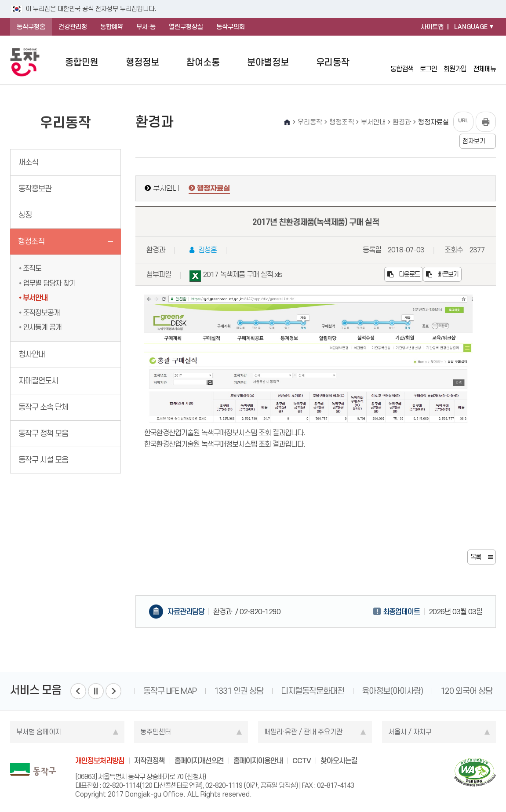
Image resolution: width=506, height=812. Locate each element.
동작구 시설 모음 (43, 460)
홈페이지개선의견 (199, 761)
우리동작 (333, 62)
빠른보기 (442, 274)
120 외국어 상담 (466, 691)
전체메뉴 (484, 62)
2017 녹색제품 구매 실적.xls (236, 276)
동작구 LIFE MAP (170, 691)
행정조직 (31, 241)
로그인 (428, 62)
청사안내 (32, 354)
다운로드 (404, 274)
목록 (476, 557)
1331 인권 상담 (239, 691)
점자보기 (474, 141)
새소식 (28, 162)
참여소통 (203, 62)
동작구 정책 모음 (43, 433)
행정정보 (142, 62)
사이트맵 (432, 27)
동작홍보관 (35, 189)
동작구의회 (231, 27)
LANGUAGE (471, 27)
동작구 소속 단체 (43, 407)
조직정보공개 (41, 313)
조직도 (32, 268)
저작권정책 (149, 761)
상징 (25, 215)
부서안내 (35, 298)
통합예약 (112, 27)
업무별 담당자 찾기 (49, 283)
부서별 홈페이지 (39, 732)
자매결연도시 (38, 381)
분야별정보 (268, 62)
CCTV (302, 761)
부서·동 (146, 27)
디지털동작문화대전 (313, 691)
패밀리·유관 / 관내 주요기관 (303, 732)
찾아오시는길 (339, 761)
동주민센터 (156, 732)
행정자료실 (213, 189)
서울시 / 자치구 (410, 732)
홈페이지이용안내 (258, 761)
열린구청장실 (186, 27)
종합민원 (82, 62)
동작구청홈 (31, 27)
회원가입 (455, 62)
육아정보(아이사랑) (392, 691)
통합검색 (402, 62)
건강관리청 (73, 27)
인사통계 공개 (42, 327)
